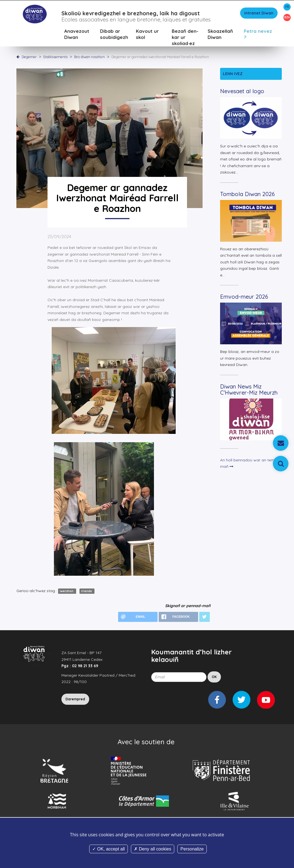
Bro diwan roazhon (90, 58)
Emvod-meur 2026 (244, 298)
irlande (87, 592)
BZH (287, 17)
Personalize (192, 849)
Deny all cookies (153, 849)
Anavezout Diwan (77, 35)
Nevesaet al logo (242, 92)
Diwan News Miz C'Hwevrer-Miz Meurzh (249, 390)
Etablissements (56, 58)
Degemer (29, 58)
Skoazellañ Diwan (220, 35)
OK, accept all (109, 849)
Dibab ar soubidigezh (114, 35)
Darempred (75, 700)
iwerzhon (67, 592)
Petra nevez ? (258, 35)
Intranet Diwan (259, 14)
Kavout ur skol (147, 35)
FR (287, 7)
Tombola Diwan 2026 (247, 195)
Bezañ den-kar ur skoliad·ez (185, 38)
